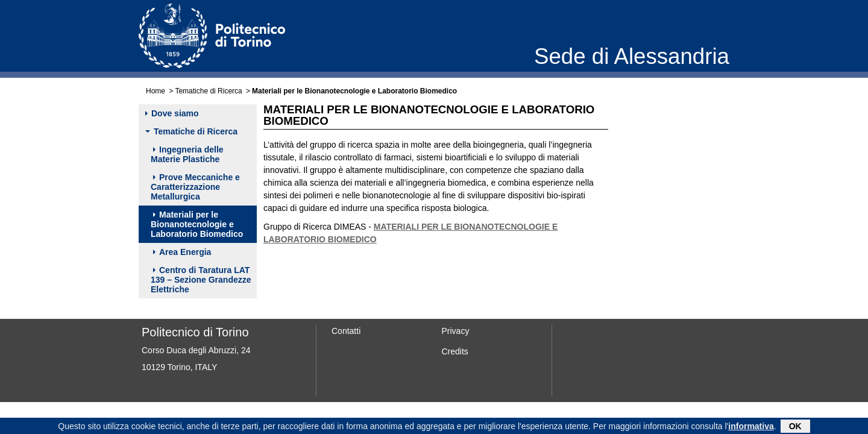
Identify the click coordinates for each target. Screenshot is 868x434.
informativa (751, 427)
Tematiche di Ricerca (208, 91)
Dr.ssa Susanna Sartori (667, 215)
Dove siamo (172, 113)
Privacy (456, 331)
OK (795, 427)
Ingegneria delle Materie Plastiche (187, 154)
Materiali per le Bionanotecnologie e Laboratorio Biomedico (197, 224)
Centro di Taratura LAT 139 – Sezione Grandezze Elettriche (201, 280)
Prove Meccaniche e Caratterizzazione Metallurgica (195, 187)
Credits (455, 351)
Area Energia (182, 252)
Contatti (346, 331)
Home (156, 91)
